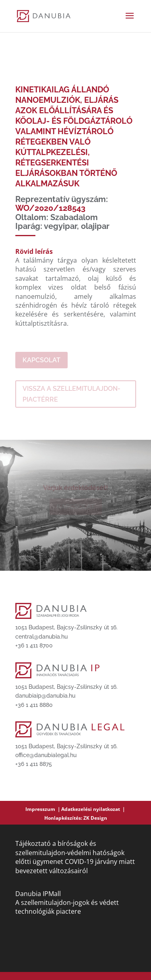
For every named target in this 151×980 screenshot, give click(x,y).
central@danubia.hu (41, 637)
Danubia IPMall (38, 894)
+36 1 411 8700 (34, 645)
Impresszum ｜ (43, 809)
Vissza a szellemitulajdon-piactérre (71, 394)
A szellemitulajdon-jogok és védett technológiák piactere (67, 907)
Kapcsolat (41, 360)
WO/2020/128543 (50, 208)
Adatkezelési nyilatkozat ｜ (94, 809)
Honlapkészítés (63, 818)
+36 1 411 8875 (34, 764)
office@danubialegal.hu (46, 755)
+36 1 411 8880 (34, 705)
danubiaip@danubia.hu (45, 696)
